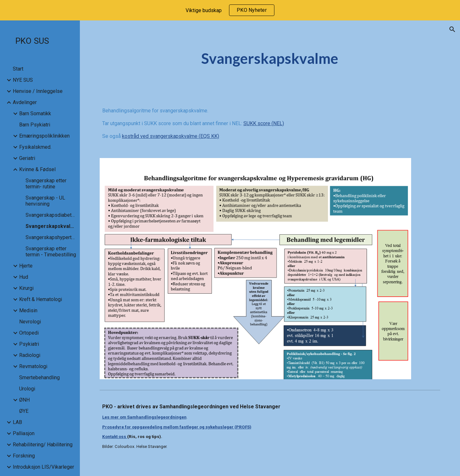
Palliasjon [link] (24, 433)
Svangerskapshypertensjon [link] (51, 237)
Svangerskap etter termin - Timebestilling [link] (51, 252)
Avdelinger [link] (25, 102)
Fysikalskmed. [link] (35, 147)
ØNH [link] (24, 400)
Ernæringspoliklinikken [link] (44, 136)
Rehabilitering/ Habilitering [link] (43, 445)
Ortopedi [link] (29, 333)
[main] (270, 59)
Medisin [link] (28, 310)
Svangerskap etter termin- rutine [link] (46, 184)
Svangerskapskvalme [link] (51, 226)
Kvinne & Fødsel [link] (37, 169)
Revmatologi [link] (33, 366)
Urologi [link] (27, 389)
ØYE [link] (24, 411)
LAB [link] (17, 422)
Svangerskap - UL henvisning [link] (45, 201)
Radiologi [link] (30, 355)
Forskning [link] (24, 456)
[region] (230, 10)
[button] (452, 29)
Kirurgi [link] (26, 288)
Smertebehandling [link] (39, 378)
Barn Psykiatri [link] (35, 125)
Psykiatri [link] (29, 344)
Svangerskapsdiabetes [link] (51, 215)
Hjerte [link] (26, 266)
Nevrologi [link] (30, 322)
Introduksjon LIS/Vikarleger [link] (43, 467)
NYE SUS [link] (23, 80)
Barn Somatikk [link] (35, 113)
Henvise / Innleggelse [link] (38, 91)
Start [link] (18, 69)
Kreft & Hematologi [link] (41, 299)
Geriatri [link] (27, 158)
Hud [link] (24, 277)
